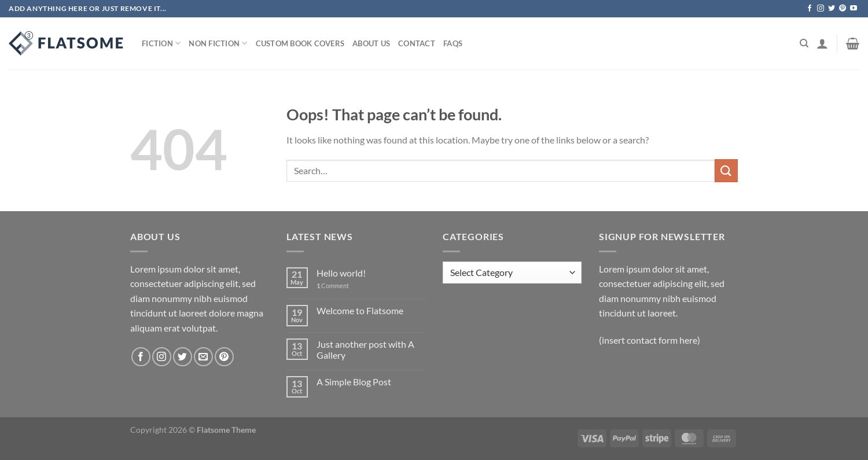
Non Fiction (218, 43)
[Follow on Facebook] (810, 9)
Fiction (161, 43)
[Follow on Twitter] (832, 9)
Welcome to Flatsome (360, 310)
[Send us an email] (203, 357)
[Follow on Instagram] (821, 9)
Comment (333, 286)
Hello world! (341, 273)
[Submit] (726, 170)
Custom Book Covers (300, 43)
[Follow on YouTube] (854, 9)
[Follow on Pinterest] (843, 9)
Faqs (453, 43)
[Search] (804, 43)
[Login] (822, 43)
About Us (371, 43)
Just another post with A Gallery (365, 349)
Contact (417, 43)
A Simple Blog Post (354, 382)
